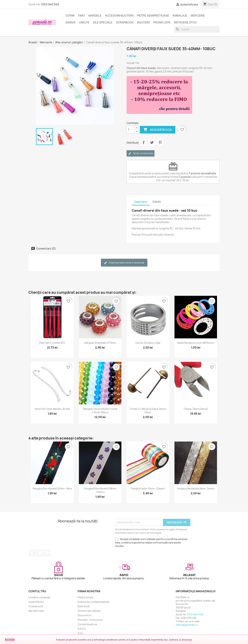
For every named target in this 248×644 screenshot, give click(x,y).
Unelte (84, 22)
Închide (10, 640)
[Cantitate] (131, 130)
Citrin (70, 16)
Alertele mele (36, 611)
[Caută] (197, 29)
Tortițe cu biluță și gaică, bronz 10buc (148, 411)
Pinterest (160, 142)
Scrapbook (125, 22)
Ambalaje (180, 16)
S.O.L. (81, 633)
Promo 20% (162, 22)
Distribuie (144, 142)
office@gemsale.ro (187, 625)
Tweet (152, 142)
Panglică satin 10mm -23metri (148, 489)
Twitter (40, 553)
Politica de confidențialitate (94, 602)
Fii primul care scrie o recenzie (124, 263)
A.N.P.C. (82, 629)
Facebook (32, 553)
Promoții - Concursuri (90, 620)
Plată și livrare (86, 597)
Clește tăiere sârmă (196, 409)
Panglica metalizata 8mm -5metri (196, 489)
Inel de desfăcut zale (148, 343)
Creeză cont (36, 606)
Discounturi (84, 615)
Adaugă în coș (158, 130)
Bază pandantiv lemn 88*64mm (196, 343)
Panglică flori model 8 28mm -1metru (100, 490)
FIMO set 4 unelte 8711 (52, 343)
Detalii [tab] (157, 202)
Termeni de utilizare (89, 611)
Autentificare (36, 602)
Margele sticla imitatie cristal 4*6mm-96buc (100, 411)
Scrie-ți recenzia (140, 153)
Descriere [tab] (141, 202)
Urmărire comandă (39, 597)
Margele (95, 16)
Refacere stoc (185, 22)
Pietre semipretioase (153, 16)
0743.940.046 (50, 4)
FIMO (81, 16)
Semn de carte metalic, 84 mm (52, 409)
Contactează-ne (87, 624)
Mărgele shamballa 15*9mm (100, 343)
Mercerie (198, 16)
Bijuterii (143, 22)
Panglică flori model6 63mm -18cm (52, 489)
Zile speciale (103, 22)
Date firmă (84, 606)
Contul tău (37, 591)
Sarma (70, 22)
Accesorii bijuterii (119, 16)
